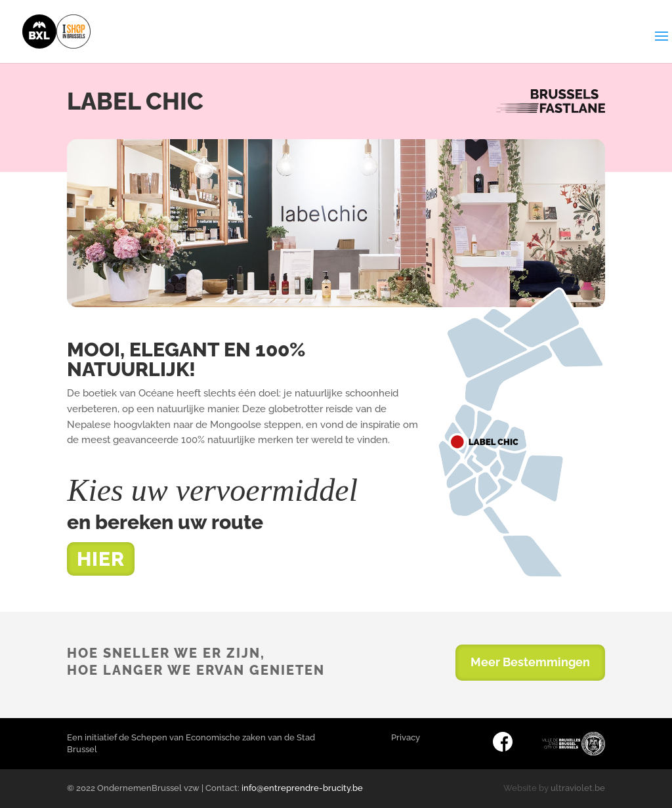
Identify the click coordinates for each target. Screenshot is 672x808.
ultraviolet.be (578, 788)
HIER (101, 559)
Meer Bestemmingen (530, 662)
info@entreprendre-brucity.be (302, 788)
